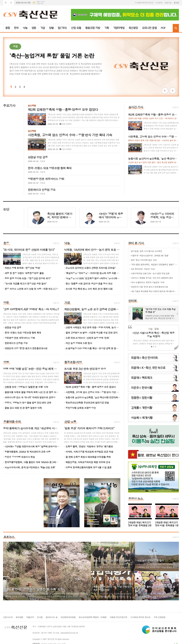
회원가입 (168, 3)
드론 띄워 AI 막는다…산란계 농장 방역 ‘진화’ (87, 338)
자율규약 (30, 617)
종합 (8, 28)
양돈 (34, 28)
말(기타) (62, 28)
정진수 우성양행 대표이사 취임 (20, 457)
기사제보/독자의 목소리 (144, 3)
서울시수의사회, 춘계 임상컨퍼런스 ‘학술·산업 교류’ (30, 467)
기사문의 (159, 3)
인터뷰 (132, 301)
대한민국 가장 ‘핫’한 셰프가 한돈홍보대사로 (26, 348)
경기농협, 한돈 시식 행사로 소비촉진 (147, 251)
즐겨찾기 (11, 3)
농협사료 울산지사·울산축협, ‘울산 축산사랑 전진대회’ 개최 (93, 397)
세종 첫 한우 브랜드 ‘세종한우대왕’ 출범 (24, 273)
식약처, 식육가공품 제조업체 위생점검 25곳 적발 (89, 452)
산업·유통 (76, 28)
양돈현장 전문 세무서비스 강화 (20, 338)
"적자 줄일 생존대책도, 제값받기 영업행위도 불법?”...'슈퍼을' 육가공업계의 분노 (154, 264)
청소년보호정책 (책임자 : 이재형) (93, 617)
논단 (6, 209)
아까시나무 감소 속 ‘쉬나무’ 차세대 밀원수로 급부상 (30, 397)
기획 (107, 28)
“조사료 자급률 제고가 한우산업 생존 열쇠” (26, 284)
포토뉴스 (9, 537)
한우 (16, 28)
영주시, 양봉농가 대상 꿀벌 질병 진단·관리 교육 (28, 403)
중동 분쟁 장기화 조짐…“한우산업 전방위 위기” (28, 278)
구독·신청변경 (160, 617)
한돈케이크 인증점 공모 (16, 343)
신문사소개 (8, 617)
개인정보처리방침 (68, 617)
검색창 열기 (176, 28)
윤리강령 (19, 617)
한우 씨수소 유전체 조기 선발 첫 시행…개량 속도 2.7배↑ (32, 289)
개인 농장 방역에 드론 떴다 (79, 343)
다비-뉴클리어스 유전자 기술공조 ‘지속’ (148, 282)
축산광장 (133, 28)
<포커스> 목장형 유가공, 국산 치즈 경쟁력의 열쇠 (152, 278)
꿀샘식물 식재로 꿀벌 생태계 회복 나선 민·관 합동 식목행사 (32, 392)
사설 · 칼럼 (154, 329)
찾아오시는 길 (52, 617)
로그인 (176, 3)
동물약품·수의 (12, 422)
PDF (163, 28)
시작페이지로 (6, 3)
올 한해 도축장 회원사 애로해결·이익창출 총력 (88, 457)
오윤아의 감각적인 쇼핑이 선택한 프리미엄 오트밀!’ (91, 268)
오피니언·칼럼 (149, 28)
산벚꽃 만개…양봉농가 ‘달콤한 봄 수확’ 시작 (26, 387)
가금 (43, 28)
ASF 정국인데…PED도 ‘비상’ (143, 269)
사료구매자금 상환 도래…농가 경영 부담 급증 (150, 273)
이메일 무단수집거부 (119, 617)
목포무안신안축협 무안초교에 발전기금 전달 (87, 403)
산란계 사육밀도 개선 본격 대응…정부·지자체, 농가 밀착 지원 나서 (93, 327)
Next (173, 91)
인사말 (40, 617)
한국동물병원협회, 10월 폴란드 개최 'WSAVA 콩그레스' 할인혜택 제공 (32, 462)
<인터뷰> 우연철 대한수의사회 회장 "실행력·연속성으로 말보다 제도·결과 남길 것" (32, 446)
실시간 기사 (136, 107)
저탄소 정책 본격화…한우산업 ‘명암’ (22, 268)
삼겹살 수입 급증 (13, 327)
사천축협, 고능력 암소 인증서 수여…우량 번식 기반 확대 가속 (93, 392)
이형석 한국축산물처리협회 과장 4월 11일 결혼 (89, 467)
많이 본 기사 (136, 243)
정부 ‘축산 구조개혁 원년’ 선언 (144, 260)
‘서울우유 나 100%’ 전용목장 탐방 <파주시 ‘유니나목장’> (93, 278)
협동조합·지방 (93, 28)
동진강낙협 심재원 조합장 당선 (81, 408)
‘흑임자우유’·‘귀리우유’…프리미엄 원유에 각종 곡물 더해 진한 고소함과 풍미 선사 (93, 273)
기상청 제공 (40, 4)
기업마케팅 (119, 28)
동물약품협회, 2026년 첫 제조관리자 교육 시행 (27, 452)
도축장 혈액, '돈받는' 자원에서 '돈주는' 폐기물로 (89, 446)
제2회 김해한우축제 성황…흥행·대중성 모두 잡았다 (91, 387)
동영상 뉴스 (136, 498)
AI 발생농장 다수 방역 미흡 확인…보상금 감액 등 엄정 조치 (93, 348)
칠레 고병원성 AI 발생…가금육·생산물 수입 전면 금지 (92, 333)
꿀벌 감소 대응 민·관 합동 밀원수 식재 (23, 408)
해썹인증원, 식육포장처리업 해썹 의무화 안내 (88, 462)
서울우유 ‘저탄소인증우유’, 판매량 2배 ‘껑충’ (150, 256)
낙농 (25, 28)
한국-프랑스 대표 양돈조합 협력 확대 (23, 333)
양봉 (51, 28)
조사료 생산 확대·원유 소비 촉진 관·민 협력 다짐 (89, 289)
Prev (165, 91)
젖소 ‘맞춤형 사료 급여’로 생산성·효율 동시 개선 (89, 284)
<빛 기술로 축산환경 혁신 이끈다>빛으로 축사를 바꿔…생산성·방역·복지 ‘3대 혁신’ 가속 (154, 291)
